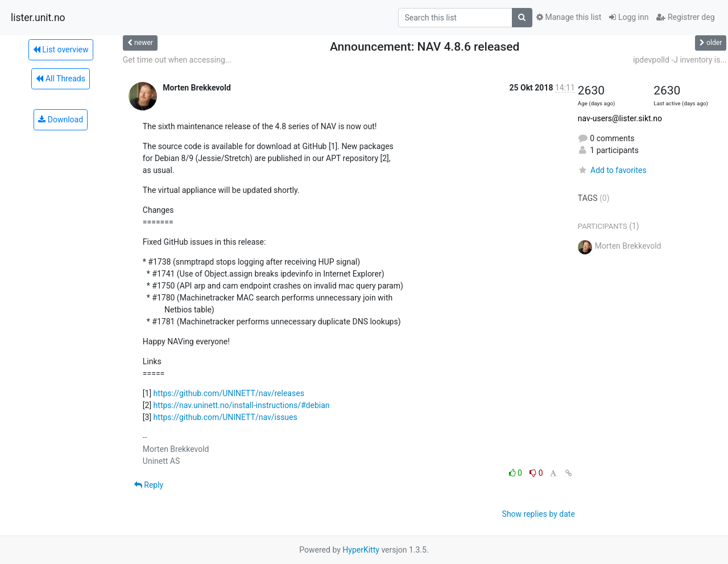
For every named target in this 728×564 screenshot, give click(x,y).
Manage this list (569, 17)
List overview (61, 50)
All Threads (60, 79)
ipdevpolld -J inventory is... (680, 60)
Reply (149, 485)
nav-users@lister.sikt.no (620, 118)
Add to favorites (612, 170)
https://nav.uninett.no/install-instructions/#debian (242, 405)
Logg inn (629, 17)
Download (61, 120)
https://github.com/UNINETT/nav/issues (226, 417)
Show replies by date (539, 514)
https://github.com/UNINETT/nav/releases (229, 393)
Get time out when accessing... (177, 60)
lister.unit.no (38, 18)
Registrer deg (685, 17)
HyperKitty (361, 550)
